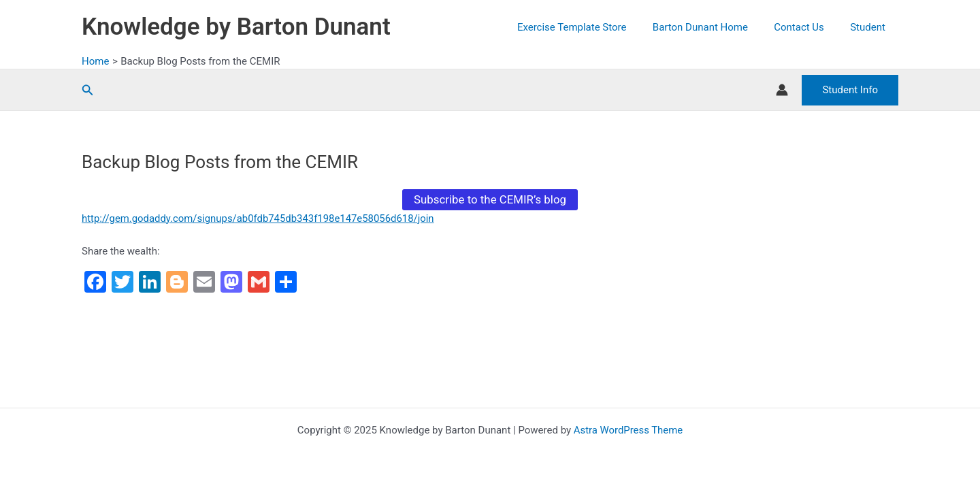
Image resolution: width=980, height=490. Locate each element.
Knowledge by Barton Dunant (236, 27)
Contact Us (808, 27)
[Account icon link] (782, 90)
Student (870, 27)
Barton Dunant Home (715, 27)
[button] (88, 90)
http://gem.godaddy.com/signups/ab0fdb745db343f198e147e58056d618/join (259, 218)
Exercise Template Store (592, 27)
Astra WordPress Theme (628, 430)
